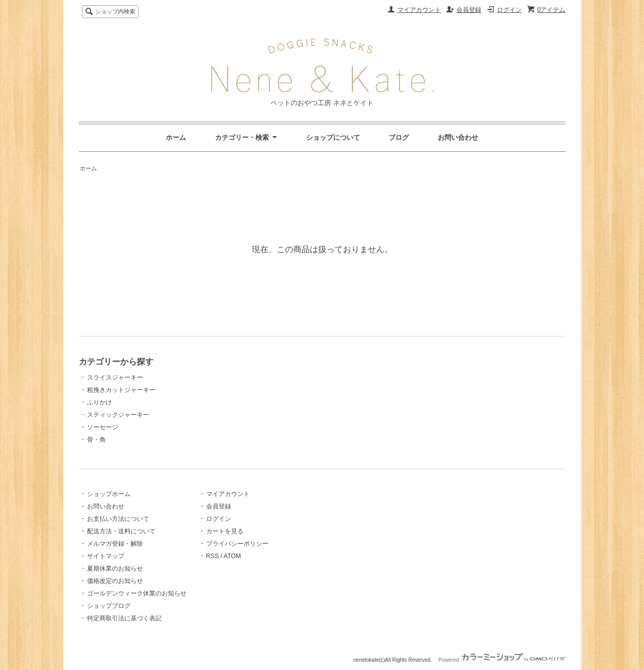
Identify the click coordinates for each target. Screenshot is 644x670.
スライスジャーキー (115, 377)
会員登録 (469, 10)
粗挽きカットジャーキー (121, 390)
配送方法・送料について (121, 531)
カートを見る (225, 531)
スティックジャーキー (118, 415)
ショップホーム (109, 494)
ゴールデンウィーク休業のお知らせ (137, 593)
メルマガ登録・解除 (115, 544)
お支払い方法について (118, 519)
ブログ (399, 137)
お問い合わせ (458, 137)
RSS (213, 556)
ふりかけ (99, 402)
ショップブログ (109, 606)
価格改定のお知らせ (115, 581)
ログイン (509, 10)
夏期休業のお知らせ (115, 569)
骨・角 (96, 440)
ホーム (176, 137)
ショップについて (333, 137)
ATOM (233, 556)
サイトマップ (106, 556)
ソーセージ (103, 427)
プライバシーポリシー (237, 544)
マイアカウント (419, 10)
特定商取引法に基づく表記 (124, 618)
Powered (502, 660)
